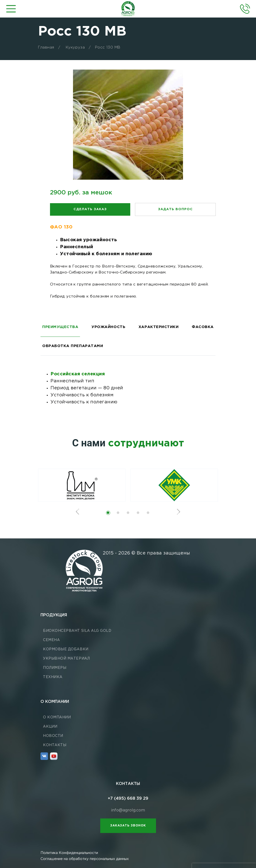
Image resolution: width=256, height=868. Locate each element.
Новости (53, 736)
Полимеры (55, 668)
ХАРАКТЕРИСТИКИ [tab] (159, 327)
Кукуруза (75, 47)
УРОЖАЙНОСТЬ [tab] (108, 327)
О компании (57, 717)
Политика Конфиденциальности (69, 853)
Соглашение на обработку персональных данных (85, 859)
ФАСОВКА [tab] (203, 327)
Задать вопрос (175, 209)
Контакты (55, 745)
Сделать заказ (90, 209)
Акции (50, 727)
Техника (53, 677)
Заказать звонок (128, 826)
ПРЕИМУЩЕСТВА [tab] (60, 327)
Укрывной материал (66, 659)
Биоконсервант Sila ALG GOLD (77, 631)
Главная (46, 47)
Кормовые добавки (66, 649)
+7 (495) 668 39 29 (128, 799)
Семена (51, 640)
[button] (108, 513)
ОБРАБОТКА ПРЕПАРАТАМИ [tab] (73, 346)
